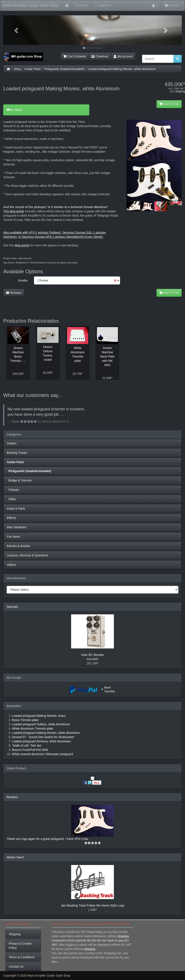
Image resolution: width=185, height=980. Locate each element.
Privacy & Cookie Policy (20, 946)
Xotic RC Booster (92, 655)
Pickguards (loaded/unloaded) (64, 69)
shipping (180, 91)
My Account (123, 56)
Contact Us (16, 967)
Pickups (13, 490)
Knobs (23, 280)
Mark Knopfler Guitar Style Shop (31, 6)
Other (11, 499)
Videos (11, 565)
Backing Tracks (17, 453)
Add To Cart (169, 104)
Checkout (100, 56)
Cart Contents (75, 56)
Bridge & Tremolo (19, 480)
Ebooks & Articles (18, 546)
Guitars (12, 443)
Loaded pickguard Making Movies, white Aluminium (122, 69)
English (103, 6)
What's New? (15, 857)
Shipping (15, 934)
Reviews (14, 293)
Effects (11, 518)
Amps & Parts (16, 509)
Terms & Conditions (22, 957)
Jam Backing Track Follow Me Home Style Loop (92, 905)
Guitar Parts (33, 69)
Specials (12, 607)
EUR (82, 6)
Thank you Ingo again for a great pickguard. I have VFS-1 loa (47, 839)
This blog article (14, 211)
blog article (22, 245)
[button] (17, 30)
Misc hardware (17, 527)
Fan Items (13, 537)
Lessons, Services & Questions (28, 555)
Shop (17, 69)
